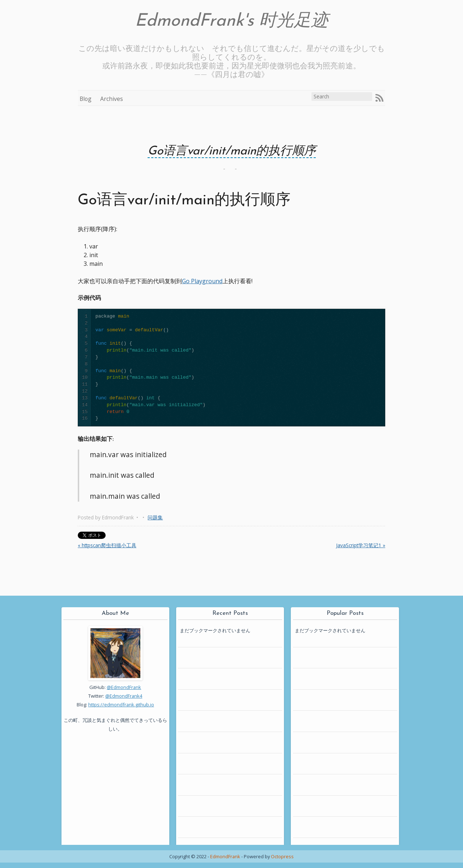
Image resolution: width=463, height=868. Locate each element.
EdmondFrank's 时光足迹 (232, 21)
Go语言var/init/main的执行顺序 (232, 151)
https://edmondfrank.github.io (121, 705)
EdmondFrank (225, 856)
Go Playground (202, 281)
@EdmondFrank (124, 687)
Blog (86, 99)
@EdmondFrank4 (124, 696)
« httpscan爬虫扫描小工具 (107, 545)
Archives (112, 99)
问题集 (155, 517)
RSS (379, 98)
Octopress (282, 856)
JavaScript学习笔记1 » (361, 545)
